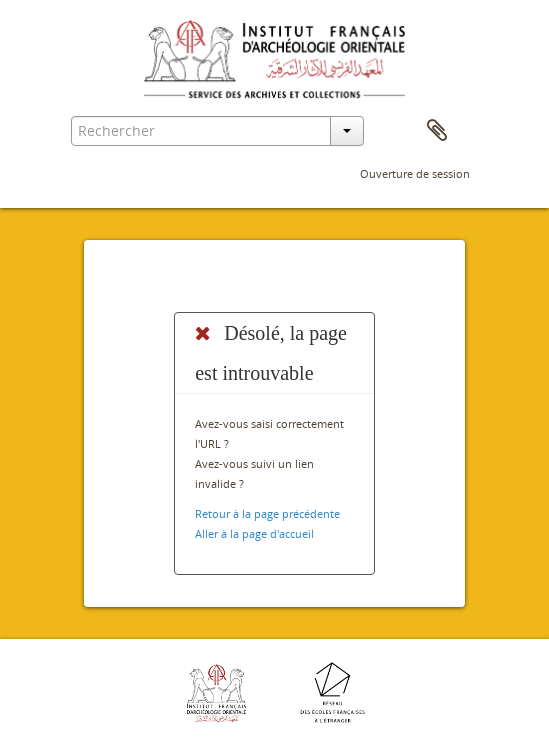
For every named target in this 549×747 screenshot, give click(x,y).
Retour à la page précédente (267, 513)
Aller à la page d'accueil (254, 533)
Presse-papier (437, 131)
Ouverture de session (415, 173)
